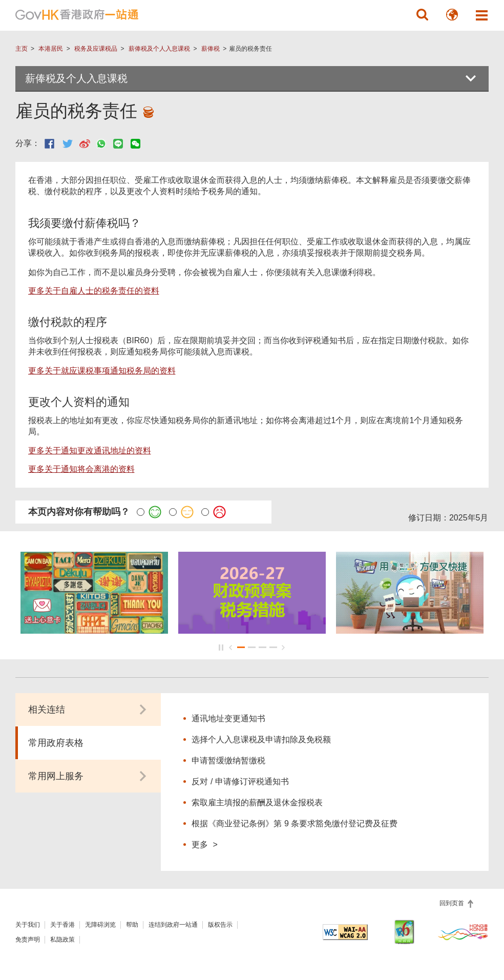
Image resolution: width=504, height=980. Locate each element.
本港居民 (51, 49)
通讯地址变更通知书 (228, 718)
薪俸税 (211, 49)
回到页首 (453, 903)
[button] (422, 15)
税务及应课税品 (96, 49)
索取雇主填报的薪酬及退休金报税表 (257, 802)
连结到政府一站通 (173, 925)
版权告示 (220, 925)
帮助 (132, 925)
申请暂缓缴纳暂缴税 (228, 760)
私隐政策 (62, 940)
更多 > (204, 844)
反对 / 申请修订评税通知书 (240, 781)
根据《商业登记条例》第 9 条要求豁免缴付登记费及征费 (295, 823)
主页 (22, 49)
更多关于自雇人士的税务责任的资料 (94, 291)
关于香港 (62, 925)
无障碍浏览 (100, 925)
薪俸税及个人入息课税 (159, 49)
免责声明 (28, 940)
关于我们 (28, 925)
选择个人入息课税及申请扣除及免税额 (261, 739)
